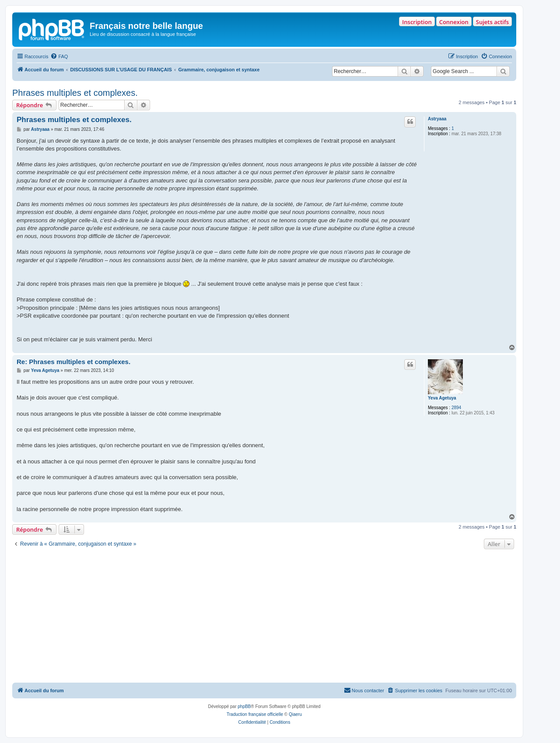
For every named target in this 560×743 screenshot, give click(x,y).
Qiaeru (295, 714)
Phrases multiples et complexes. (75, 93)
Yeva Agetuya (442, 398)
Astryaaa (437, 119)
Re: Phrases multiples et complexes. (73, 362)
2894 (456, 408)
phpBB (244, 706)
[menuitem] (59, 56)
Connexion (454, 22)
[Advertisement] (264, 617)
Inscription (417, 22)
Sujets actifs (492, 22)
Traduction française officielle (255, 714)
